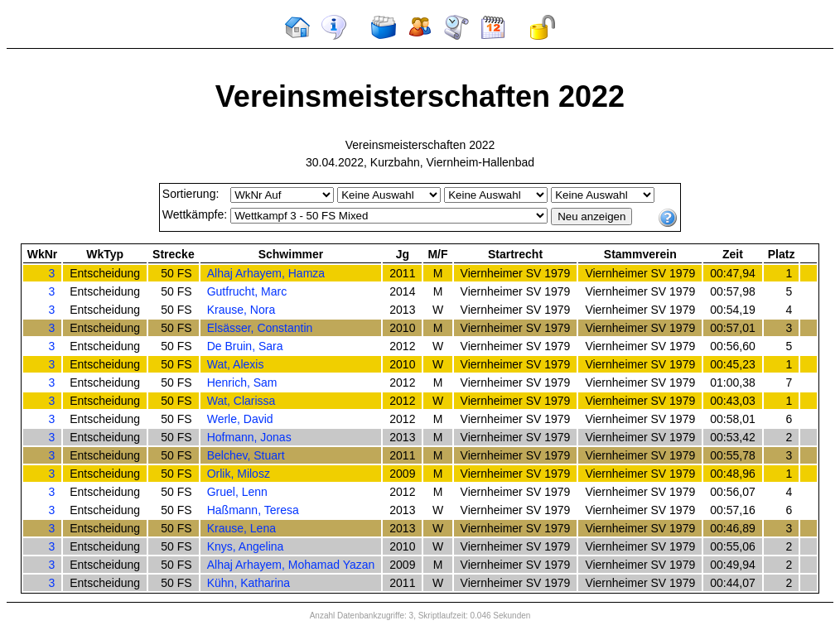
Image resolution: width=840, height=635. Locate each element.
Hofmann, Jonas (249, 437)
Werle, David (240, 419)
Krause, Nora (241, 310)
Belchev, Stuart (246, 455)
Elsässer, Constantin (260, 328)
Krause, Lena (241, 528)
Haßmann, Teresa (253, 510)
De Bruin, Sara (245, 346)
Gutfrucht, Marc (247, 291)
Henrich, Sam (242, 382)
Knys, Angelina (246, 546)
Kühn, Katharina (249, 583)
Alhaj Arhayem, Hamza (266, 273)
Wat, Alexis (236, 364)
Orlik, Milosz (239, 474)
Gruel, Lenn (237, 492)
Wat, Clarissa (241, 401)
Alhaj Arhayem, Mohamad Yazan (291, 565)
